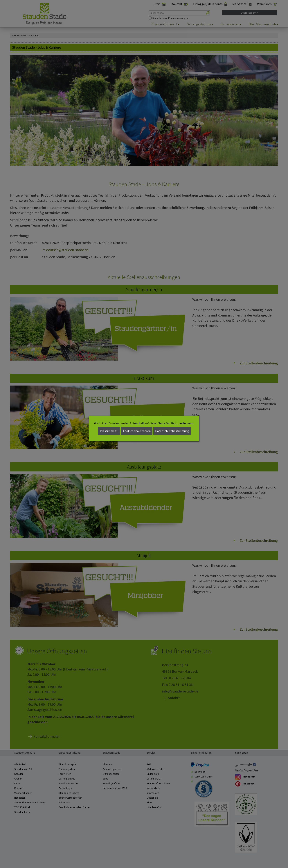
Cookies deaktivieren (137, 431)
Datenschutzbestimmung (172, 431)
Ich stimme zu (109, 431)
